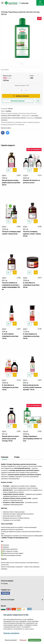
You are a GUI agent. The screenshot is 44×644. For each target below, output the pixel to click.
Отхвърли (23, 640)
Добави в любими (38, 101)
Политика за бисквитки (11, 633)
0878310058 (25, 3)
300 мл (10, 109)
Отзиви (17, 457)
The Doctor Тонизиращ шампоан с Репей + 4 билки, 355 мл (32, 234)
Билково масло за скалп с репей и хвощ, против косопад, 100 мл (10, 439)
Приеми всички (35, 640)
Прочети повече (7, 128)
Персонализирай (11, 640)
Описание (5, 457)
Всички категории (8, 600)
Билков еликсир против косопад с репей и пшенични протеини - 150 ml (32, 387)
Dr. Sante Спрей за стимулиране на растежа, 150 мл (10, 336)
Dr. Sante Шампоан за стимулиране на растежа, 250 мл (31, 336)
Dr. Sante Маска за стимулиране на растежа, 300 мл (31, 285)
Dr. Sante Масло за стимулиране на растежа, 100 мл (10, 387)
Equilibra (9, 111)
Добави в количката (21, 96)
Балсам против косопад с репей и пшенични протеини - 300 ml (11, 183)
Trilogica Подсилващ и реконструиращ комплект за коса (32, 439)
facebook (5, 593)
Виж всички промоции (18, 101)
